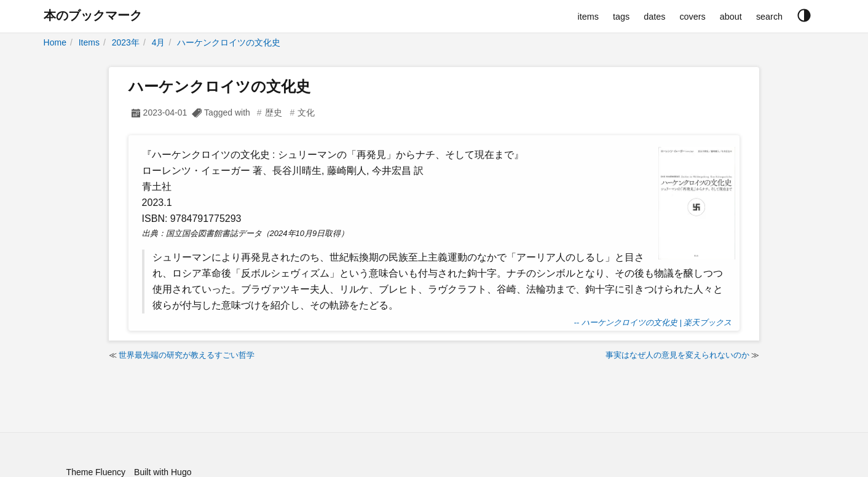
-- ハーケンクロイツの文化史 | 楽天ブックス (653, 322)
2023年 (126, 42)
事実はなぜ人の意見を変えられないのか (677, 355)
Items (89, 42)
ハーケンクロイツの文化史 (229, 42)
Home (55, 42)
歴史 (274, 112)
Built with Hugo (163, 472)
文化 (306, 112)
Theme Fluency (96, 472)
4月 (159, 42)
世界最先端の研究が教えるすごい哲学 (187, 355)
